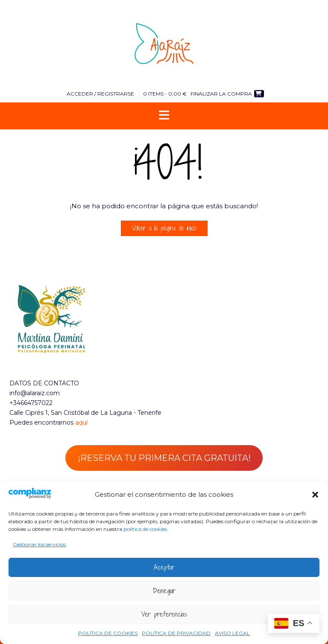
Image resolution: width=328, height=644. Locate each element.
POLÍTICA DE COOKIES (108, 633)
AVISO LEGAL (232, 633)
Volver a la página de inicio (164, 228)
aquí (81, 423)
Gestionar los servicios (39, 544)
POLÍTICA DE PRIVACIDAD (176, 633)
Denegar (164, 591)
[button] (315, 495)
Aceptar (164, 567)
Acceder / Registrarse (100, 94)
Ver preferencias (164, 614)
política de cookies (145, 529)
